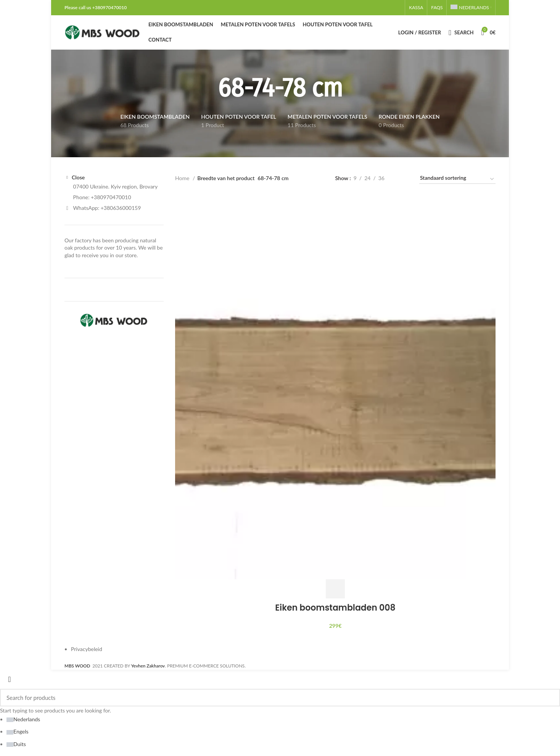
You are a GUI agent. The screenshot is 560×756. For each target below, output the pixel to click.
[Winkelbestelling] (457, 179)
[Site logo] (103, 32)
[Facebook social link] (371, 8)
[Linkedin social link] (389, 8)
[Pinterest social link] (385, 8)
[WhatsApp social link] (394, 8)
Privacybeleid (87, 649)
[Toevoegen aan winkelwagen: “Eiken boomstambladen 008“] (335, 589)
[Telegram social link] (399, 8)
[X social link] (376, 8)
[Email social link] (380, 8)
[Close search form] (10, 679)
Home (183, 178)
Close (78, 177)
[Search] (461, 32)
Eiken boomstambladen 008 (335, 608)
